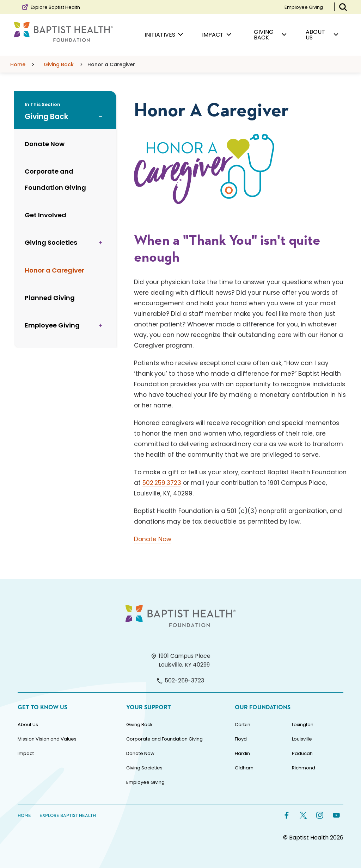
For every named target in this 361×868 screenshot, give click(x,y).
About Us (28, 725)
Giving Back (139, 725)
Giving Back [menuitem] (270, 35)
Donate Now (153, 539)
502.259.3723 (162, 483)
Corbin (243, 725)
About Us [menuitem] (322, 35)
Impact (26, 753)
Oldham (244, 768)
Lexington (303, 725)
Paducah (302, 753)
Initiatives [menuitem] (164, 35)
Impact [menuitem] (217, 35)
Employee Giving (304, 7)
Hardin (242, 753)
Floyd (241, 739)
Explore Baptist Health (51, 7)
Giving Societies (144, 768)
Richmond (304, 768)
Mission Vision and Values (47, 739)
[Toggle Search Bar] (343, 7)
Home (24, 816)
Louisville (302, 739)
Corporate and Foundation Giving (164, 739)
